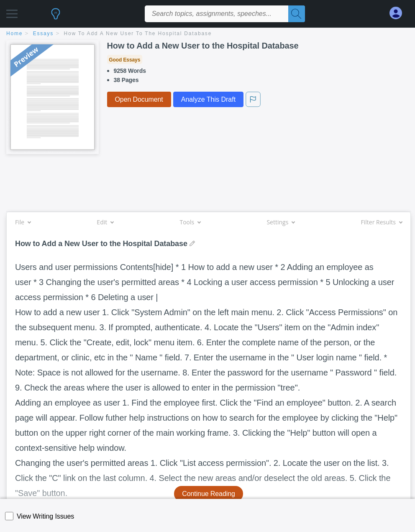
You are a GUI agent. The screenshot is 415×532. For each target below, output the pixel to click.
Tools (190, 222)
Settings (281, 222)
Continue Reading (209, 494)
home (14, 33)
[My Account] (399, 13)
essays (43, 33)
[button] (12, 12)
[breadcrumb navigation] (207, 34)
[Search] (297, 14)
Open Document (139, 99)
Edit (105, 222)
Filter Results (382, 222)
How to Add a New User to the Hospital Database (138, 33)
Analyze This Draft (208, 99)
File (23, 222)
